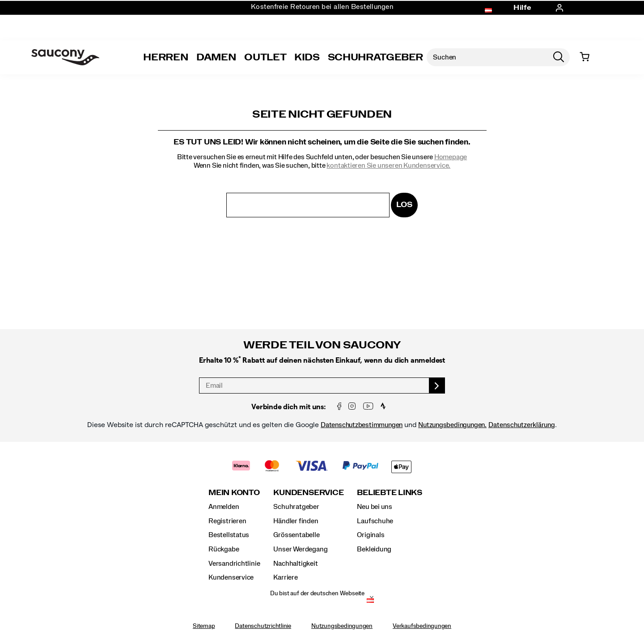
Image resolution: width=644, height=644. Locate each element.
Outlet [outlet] (265, 57)
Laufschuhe (375, 521)
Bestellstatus (229, 535)
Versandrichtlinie (234, 563)
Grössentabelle (296, 535)
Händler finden (296, 521)
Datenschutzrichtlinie (263, 626)
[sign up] (437, 386)
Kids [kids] (307, 57)
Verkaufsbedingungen (422, 626)
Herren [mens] (166, 57)
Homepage (451, 157)
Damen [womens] (216, 57)
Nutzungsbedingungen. (452, 425)
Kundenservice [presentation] (308, 493)
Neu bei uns (375, 507)
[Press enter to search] (559, 57)
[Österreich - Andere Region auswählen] (370, 602)
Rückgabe (224, 549)
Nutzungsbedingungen (342, 626)
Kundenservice (231, 577)
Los (404, 205)
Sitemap (204, 626)
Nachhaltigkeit (295, 563)
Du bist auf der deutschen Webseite (317, 593)
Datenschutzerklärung (522, 425)
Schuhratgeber (296, 507)
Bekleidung (374, 549)
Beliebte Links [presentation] (390, 493)
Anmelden (224, 507)
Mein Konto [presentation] (234, 493)
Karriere (285, 577)
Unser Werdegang (300, 549)
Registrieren (227, 521)
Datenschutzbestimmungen (362, 425)
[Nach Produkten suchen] (487, 57)
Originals (371, 535)
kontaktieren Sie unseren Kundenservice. (388, 165)
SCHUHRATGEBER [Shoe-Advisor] (375, 57)
